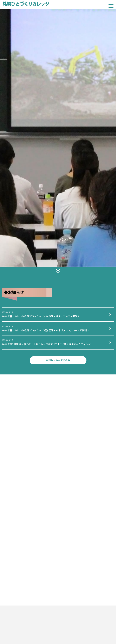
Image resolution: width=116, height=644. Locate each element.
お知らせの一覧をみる (58, 360)
